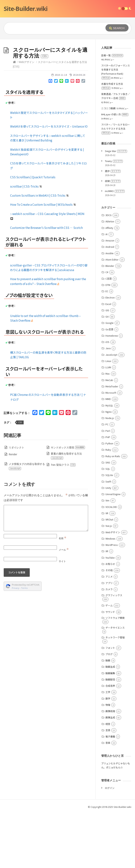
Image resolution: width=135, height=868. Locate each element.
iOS (107, 397)
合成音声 (110, 741)
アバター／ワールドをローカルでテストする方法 (116, 184)
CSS (20, 478)
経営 (108, 779)
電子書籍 (110, 792)
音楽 (108, 798)
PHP (108, 493)
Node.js (110, 474)
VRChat (109, 575)
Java (108, 404)
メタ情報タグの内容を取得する (27, 522)
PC (107, 480)
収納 (113, 237)
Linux (108, 417)
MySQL (109, 461)
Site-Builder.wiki (26, 9)
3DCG (108, 271)
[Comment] (46, 574)
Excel (108, 359)
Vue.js (109, 581)
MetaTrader (112, 442)
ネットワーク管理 (115, 693)
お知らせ (110, 619)
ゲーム (109, 661)
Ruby (108, 505)
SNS (108, 518)
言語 (108, 786)
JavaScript (111, 410)
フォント (110, 703)
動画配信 (110, 735)
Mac (108, 429)
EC (107, 347)
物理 (108, 760)
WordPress (112, 600)
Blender (110, 321)
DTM (108, 340)
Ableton (110, 277)
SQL (108, 524)
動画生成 (110, 722)
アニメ (109, 632)
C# (107, 328)
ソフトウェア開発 (115, 673)
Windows (110, 594)
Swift (108, 537)
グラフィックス (114, 651)
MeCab (109, 436)
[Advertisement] (67, 67)
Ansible (110, 309)
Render (13, 510)
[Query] (55, 28)
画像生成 (110, 773)
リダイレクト (16, 503)
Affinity (109, 283)
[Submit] (117, 28)
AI (106, 290)
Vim (107, 556)
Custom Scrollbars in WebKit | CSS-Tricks (39, 251)
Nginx (108, 467)
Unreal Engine (113, 550)
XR (107, 607)
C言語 (109, 334)
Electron (110, 353)
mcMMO (115, 247)
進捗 (113, 227)
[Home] (14, 117)
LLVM (108, 423)
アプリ (109, 639)
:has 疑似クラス (63, 520)
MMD (108, 454)
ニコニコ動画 (108, 164)
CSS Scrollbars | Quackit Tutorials (33, 233)
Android (110, 302)
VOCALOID (111, 562)
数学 (108, 754)
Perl (108, 486)
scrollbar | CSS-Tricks (26, 242)
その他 (109, 626)
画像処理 (110, 767)
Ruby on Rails (113, 512)
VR (107, 569)
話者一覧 (112, 111)
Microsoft (111, 448)
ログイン (110, 843)
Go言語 (109, 385)
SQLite (109, 531)
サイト (62, 617)
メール (64, 605)
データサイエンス (115, 683)
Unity (108, 543)
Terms (24, 644)
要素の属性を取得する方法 (66, 511)
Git (107, 372)
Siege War (116, 207)
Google (110, 378)
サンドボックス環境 (68, 503)
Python (109, 499)
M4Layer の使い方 (115, 170)
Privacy (16, 644)
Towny (114, 217)
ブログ (109, 710)
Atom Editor (112, 315)
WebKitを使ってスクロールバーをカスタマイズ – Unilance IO (49, 182)
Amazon (110, 296)
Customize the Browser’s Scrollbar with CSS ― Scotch (46, 283)
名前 (63, 594)
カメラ (109, 645)
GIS (107, 366)
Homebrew (112, 391)
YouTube (110, 613)
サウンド (110, 667)
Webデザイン (27, 117)
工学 (108, 748)
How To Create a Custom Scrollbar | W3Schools (43, 260)
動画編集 (110, 729)
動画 (108, 716)
